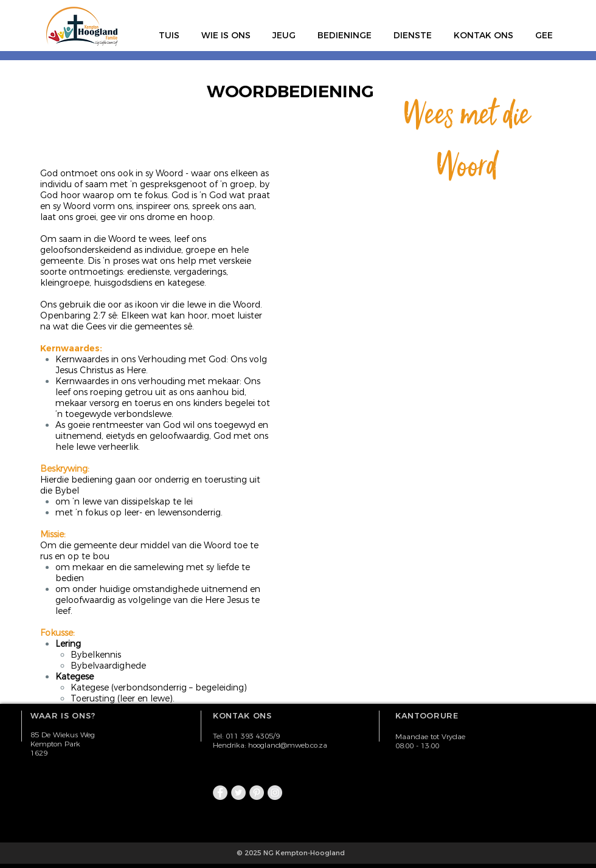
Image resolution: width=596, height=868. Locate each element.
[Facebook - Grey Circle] (220, 793)
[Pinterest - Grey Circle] (257, 793)
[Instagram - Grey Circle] (275, 793)
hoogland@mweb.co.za (288, 745)
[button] (226, 30)
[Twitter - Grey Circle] (238, 793)
